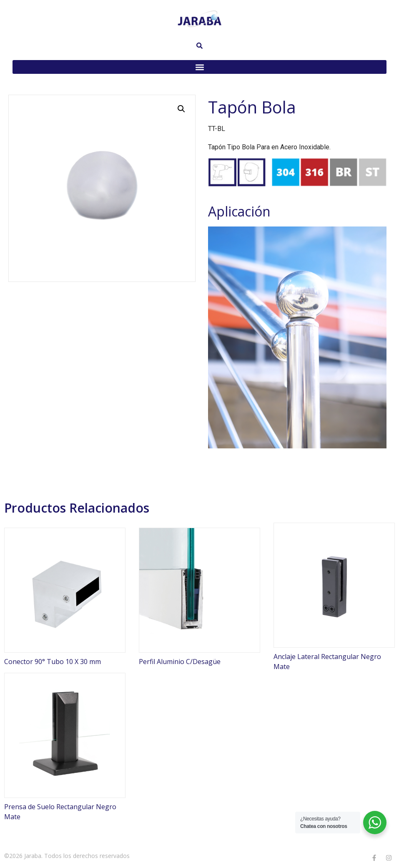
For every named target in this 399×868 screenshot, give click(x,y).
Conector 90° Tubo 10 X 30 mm (53, 662)
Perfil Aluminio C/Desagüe (180, 662)
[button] (199, 67)
